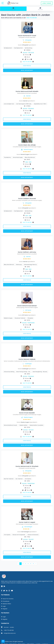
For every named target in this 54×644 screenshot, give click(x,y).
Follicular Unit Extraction (33, 535)
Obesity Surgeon (28, 417)
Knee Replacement (18, 48)
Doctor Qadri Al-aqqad (27, 522)
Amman (25, 52)
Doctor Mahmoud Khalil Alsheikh (27, 91)
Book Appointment (27, 70)
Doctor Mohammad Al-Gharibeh (27, 466)
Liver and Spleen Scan (9, 104)
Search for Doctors (8, 599)
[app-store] (2, 586)
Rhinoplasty (30, 318)
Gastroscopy (19, 265)
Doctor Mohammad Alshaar (27, 306)
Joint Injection (28, 479)
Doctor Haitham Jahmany (27, 252)
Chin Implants (7, 535)
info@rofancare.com (10, 633)
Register (5, 609)
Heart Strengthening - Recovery (40, 372)
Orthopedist (28, 40)
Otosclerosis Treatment (20, 318)
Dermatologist (28, 527)
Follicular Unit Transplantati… (19, 535)
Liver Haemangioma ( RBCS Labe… (24, 104)
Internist (28, 96)
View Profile (27, 66)
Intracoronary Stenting (9, 372)
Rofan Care (13, 3)
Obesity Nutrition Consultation (36, 425)
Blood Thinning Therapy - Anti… (24, 372)
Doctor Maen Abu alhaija (27, 145)
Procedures (6, 601)
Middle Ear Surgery (8, 318)
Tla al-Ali (31, 430)
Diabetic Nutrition (23, 425)
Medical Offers (7, 604)
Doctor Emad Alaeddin (27, 413)
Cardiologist (28, 364)
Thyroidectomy (7, 157)
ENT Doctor (28, 310)
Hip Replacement (8, 48)
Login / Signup (47, 3)
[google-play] (4, 586)
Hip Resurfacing (28, 48)
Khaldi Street (31, 323)
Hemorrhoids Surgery (18, 157)
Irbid (27, 162)
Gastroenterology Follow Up (30, 265)
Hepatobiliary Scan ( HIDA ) (40, 104)
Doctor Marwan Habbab (27, 359)
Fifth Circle (31, 52)
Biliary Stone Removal (30, 157)
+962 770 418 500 (31, 18)
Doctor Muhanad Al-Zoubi (27, 36)
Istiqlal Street (31, 483)
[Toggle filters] (3, 641)
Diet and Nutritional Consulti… (11, 425)
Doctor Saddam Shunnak (27, 198)
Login (4, 606)
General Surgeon (28, 149)
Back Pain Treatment (9, 479)
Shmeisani (31, 108)
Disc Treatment (19, 479)
